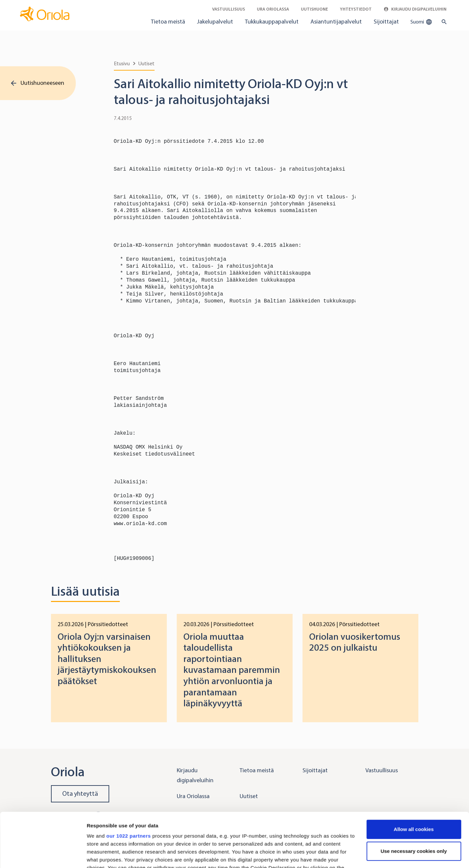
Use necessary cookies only (414, 797)
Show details (102, 855)
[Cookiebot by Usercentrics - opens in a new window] (43, 855)
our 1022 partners (128, 782)
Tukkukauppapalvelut (272, 22)
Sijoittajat (386, 22)
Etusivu (122, 63)
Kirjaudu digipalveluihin (415, 9)
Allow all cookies (414, 775)
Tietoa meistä (168, 22)
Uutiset (146, 63)
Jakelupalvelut (215, 22)
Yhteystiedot (356, 9)
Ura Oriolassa (273, 9)
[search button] (443, 22)
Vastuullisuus (229, 9)
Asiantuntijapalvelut (336, 22)
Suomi (421, 22)
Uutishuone (314, 9)
